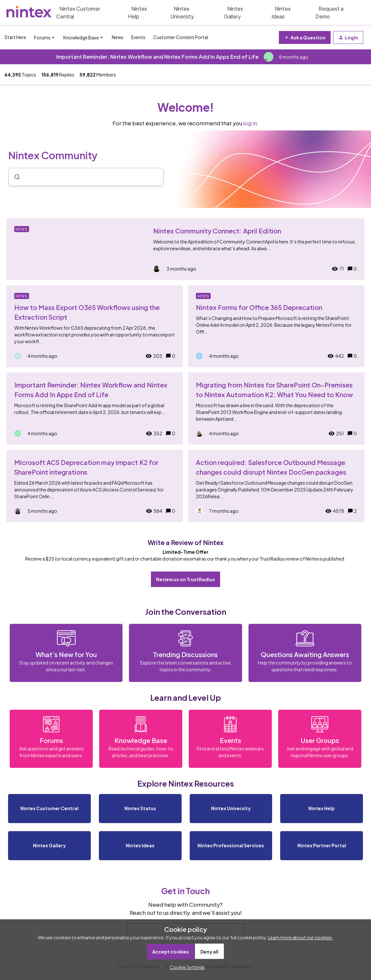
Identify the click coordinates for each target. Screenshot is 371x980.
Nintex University (182, 12)
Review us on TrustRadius (185, 579)
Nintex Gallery (233, 12)
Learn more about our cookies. (301, 937)
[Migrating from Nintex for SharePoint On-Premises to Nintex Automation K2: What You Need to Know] (276, 408)
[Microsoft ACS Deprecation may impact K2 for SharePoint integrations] (95, 486)
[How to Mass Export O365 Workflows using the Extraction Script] (95, 326)
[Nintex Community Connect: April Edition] (185, 249)
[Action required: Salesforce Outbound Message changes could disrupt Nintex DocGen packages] (276, 486)
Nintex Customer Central (78, 12)
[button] (185, 967)
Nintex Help (138, 12)
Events (138, 37)
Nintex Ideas (281, 12)
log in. (251, 123)
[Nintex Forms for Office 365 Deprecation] (276, 326)
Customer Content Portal (181, 37)
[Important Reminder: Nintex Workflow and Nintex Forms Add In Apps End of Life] (95, 408)
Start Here (15, 37)
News (118, 37)
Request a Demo (329, 12)
